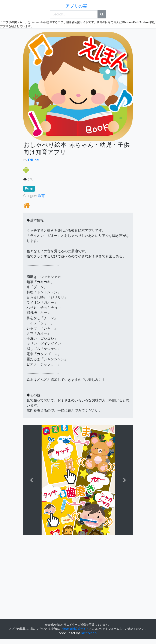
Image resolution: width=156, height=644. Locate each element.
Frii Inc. (34, 160)
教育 (41, 196)
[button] (32, 480)
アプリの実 (76, 6)
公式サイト (75, 629)
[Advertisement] (58, 568)
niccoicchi (89, 633)
